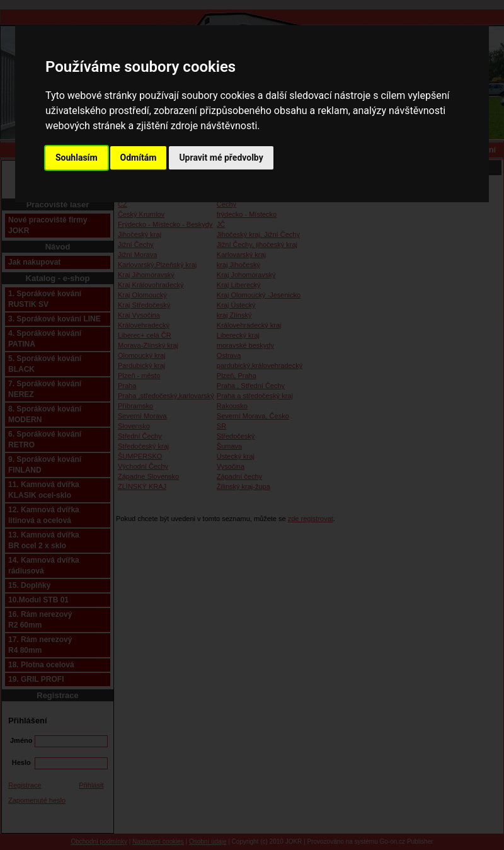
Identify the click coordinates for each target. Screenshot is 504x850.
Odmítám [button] (139, 158)
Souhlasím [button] (77, 158)
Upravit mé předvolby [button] (221, 158)
